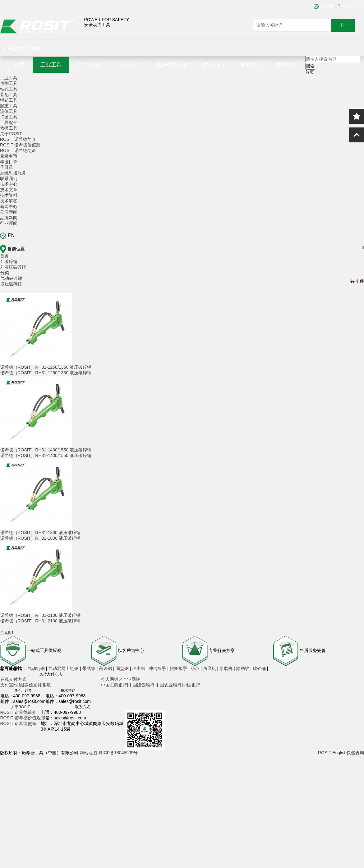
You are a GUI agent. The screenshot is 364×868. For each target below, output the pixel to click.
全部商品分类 (23, 49)
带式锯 (90, 668)
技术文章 (9, 190)
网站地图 (88, 753)
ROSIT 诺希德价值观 (20, 145)
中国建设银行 (141, 685)
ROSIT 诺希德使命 (18, 150)
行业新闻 (9, 223)
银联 (47, 685)
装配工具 (9, 95)
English (323, 6)
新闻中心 (287, 65)
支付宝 (7, 685)
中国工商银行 (114, 685)
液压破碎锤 (11, 284)
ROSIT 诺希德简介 (18, 139)
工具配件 (9, 122)
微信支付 (33, 685)
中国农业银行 (168, 685)
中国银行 (191, 685)
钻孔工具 (9, 89)
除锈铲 (243, 668)
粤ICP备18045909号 (118, 753)
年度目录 (9, 162)
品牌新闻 (9, 218)
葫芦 (196, 668)
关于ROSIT (90, 65)
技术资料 (9, 195)
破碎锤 (259, 668)
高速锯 (106, 668)
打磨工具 (9, 117)
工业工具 (51, 65)
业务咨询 (351, 6)
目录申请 (130, 65)
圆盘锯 (123, 668)
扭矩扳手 (179, 668)
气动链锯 (37, 668)
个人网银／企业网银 (121, 679)
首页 (20, 65)
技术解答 (9, 201)
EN (7, 236)
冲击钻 (139, 668)
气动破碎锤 (11, 278)
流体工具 (9, 111)
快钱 (19, 685)
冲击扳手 (158, 668)
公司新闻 (9, 212)
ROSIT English (332, 753)
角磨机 (210, 668)
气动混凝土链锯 (64, 668)
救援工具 (9, 128)
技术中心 (250, 65)
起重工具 (9, 106)
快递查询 (355, 753)
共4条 (6, 633)
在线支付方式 (13, 679)
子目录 (7, 167)
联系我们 (214, 65)
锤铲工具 (9, 100)
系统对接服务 (172, 65)
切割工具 (9, 83)
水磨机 (227, 668)
